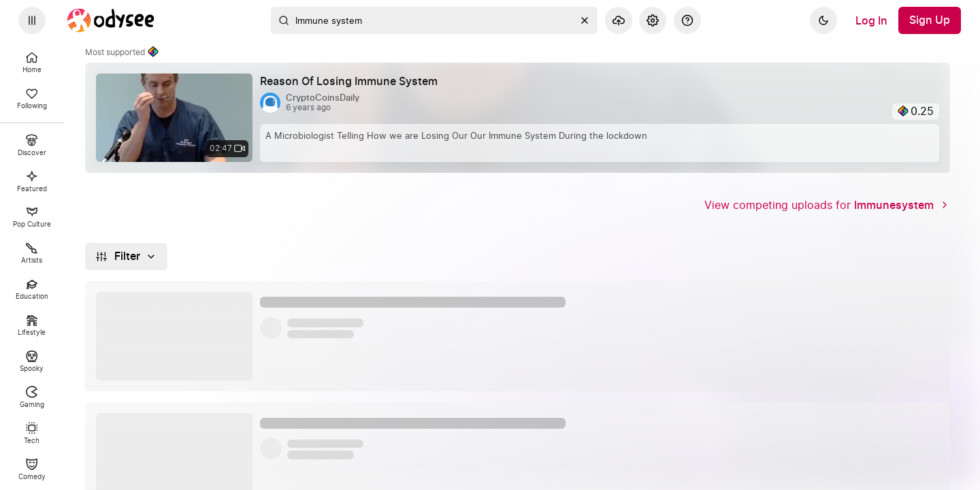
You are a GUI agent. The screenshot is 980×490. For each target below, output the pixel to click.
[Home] (111, 20)
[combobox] (434, 20)
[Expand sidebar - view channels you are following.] (32, 20)
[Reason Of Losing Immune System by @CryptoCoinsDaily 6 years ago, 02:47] (354, 82)
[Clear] (585, 20)
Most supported (122, 52)
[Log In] (871, 20)
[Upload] (619, 20)
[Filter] (126, 257)
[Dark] (823, 20)
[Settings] (653, 20)
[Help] (687, 20)
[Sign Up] (930, 20)
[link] (518, 118)
